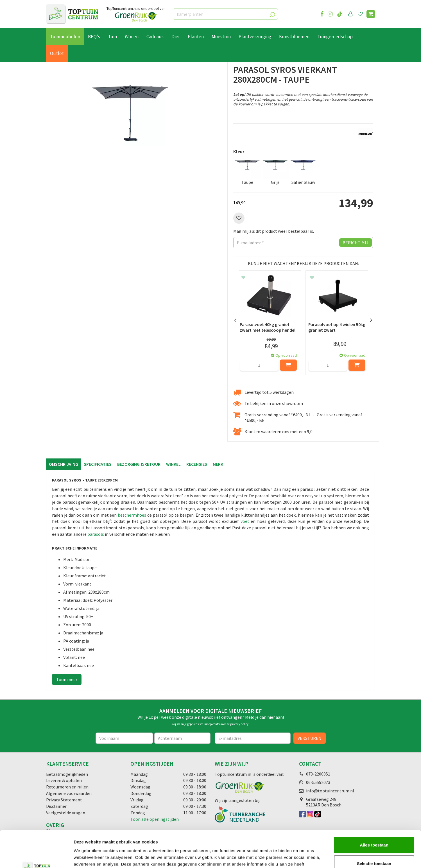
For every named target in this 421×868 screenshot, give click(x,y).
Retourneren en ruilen (67, 787)
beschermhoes (133, 515)
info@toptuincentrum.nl (330, 791)
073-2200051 (318, 774)
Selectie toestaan (374, 827)
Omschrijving (64, 464)
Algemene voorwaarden (69, 793)
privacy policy (239, 724)
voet (245, 521)
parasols (96, 534)
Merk (218, 464)
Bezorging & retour (139, 464)
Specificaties (98, 464)
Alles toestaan (374, 808)
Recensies (197, 464)
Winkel (173, 464)
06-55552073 (318, 782)
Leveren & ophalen (64, 780)
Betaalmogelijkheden (67, 774)
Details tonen (304, 857)
